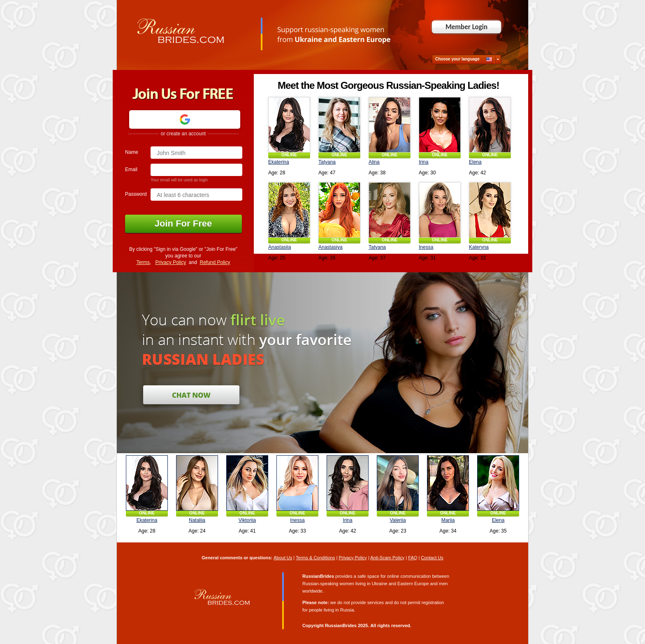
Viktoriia (247, 520)
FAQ (413, 558)
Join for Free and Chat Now (191, 395)
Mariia (448, 520)
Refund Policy (215, 262)
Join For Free (183, 224)
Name (132, 152)
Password (136, 194)
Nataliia (197, 520)
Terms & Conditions (315, 558)
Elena (475, 162)
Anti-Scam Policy (387, 558)
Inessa (426, 247)
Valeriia (398, 520)
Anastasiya (331, 247)
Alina (374, 162)
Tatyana (327, 162)
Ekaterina (279, 162)
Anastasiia (280, 247)
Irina (423, 162)
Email (131, 169)
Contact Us (432, 558)
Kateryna (479, 247)
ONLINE (289, 155)
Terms (143, 262)
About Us (283, 558)
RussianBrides (341, 625)
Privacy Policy (171, 262)
